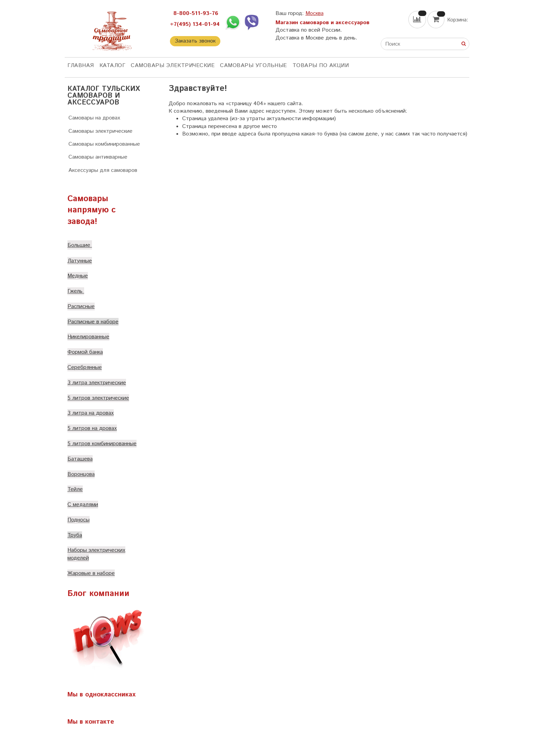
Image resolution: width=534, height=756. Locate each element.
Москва (315, 13)
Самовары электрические (173, 66)
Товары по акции (321, 66)
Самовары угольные (254, 66)
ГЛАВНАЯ (81, 66)
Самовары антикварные (98, 157)
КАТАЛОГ (113, 66)
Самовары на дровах (94, 118)
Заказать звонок (195, 41)
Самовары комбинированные (104, 144)
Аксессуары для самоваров (103, 170)
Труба (75, 535)
